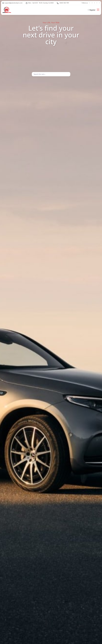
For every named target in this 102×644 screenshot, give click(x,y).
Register (92, 10)
